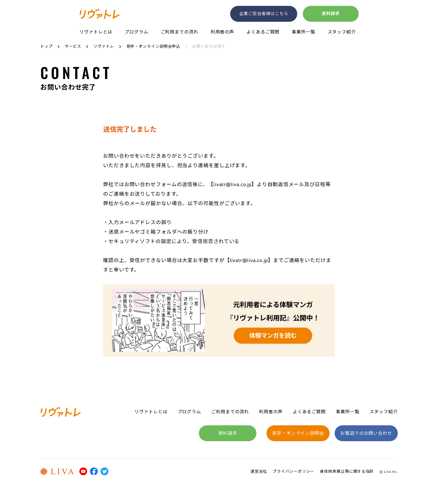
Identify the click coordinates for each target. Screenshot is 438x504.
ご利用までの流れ (179, 32)
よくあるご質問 (263, 32)
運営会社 (259, 471)
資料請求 (331, 13)
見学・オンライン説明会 (298, 433)
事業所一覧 (303, 32)
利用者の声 (222, 32)
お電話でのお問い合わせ (366, 433)
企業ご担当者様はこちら (264, 13)
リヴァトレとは (96, 32)
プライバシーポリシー (293, 471)
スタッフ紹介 (342, 32)
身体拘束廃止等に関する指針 (347, 471)
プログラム (136, 32)
